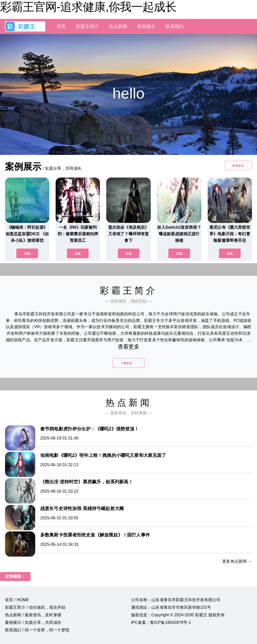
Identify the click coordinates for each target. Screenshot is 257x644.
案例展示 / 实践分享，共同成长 (33, 622)
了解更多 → (128, 363)
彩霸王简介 (87, 26)
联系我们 (175, 26)
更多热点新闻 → (237, 561)
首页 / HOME (17, 600)
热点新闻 (118, 26)
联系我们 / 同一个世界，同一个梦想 (37, 630)
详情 (27, 254)
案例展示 (146, 26)
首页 (61, 26)
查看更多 (128, 347)
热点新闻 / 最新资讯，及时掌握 (33, 615)
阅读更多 (238, 166)
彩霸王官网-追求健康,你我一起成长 (88, 7)
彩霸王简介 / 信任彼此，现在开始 (35, 607)
